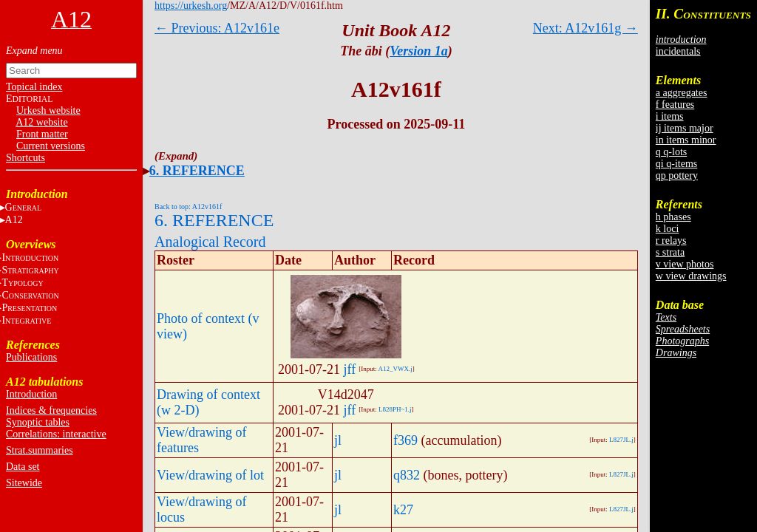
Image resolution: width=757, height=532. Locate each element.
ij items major (685, 128)
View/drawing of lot (210, 475)
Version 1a (419, 51)
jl (338, 440)
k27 (403, 510)
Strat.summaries (40, 450)
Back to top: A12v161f (188, 207)
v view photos (685, 264)
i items (670, 116)
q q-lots (671, 152)
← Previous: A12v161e (217, 28)
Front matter (42, 134)
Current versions (51, 146)
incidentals (678, 51)
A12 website (41, 122)
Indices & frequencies (51, 410)
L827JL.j (621, 440)
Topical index (34, 87)
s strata (670, 252)
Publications (31, 357)
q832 (407, 475)
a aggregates (682, 93)
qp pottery (677, 175)
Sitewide (24, 483)
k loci (668, 229)
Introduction (31, 394)
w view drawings (691, 276)
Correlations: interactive (56, 434)
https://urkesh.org (191, 6)
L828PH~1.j (395, 409)
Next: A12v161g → (585, 28)
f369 (405, 440)
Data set (23, 467)
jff (350, 369)
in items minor (686, 140)
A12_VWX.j (395, 369)
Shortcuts (26, 158)
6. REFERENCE (197, 171)
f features (675, 105)
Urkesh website (48, 110)
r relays (671, 241)
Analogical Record (210, 242)
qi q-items (676, 164)
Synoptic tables (38, 422)
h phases (673, 217)
